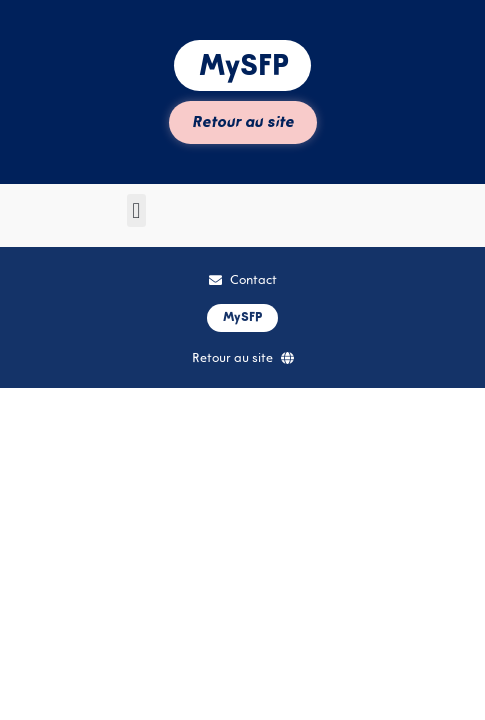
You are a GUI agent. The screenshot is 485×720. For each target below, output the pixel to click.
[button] (136, 210)
